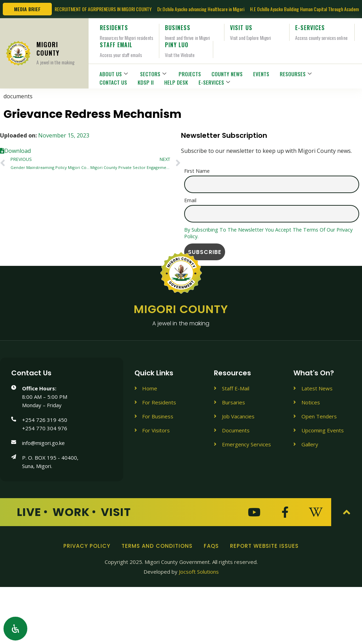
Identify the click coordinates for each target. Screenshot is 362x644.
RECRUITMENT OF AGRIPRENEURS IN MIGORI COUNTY (103, 9)
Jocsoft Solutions (199, 572)
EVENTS (261, 74)
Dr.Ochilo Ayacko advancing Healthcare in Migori (201, 9)
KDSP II (146, 82)
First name (197, 171)
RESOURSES (297, 74)
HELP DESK (176, 82)
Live (29, 512)
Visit (116, 512)
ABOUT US (114, 74)
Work (71, 512)
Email (190, 200)
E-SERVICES (215, 82)
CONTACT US (113, 82)
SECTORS (154, 74)
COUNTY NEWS (227, 74)
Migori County (181, 315)
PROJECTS (190, 74)
